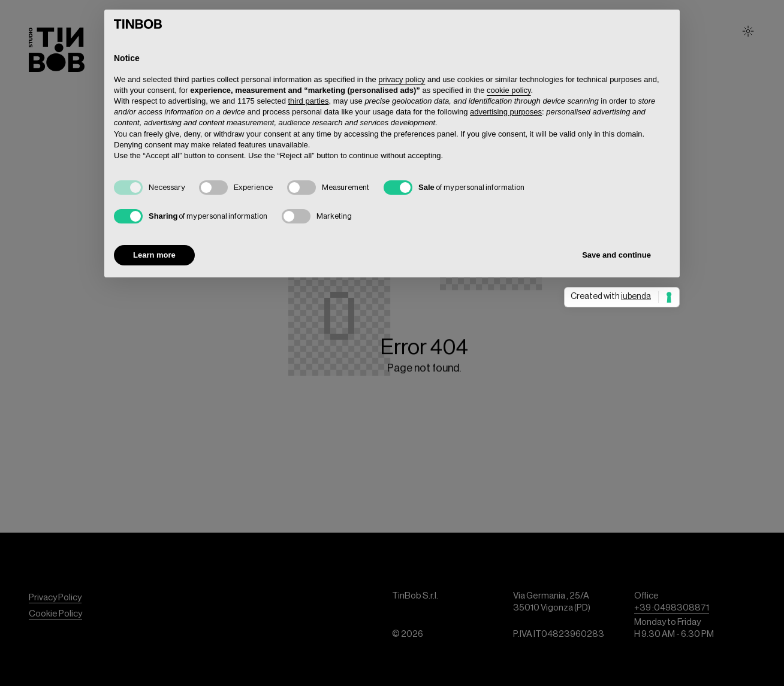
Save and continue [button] (616, 255)
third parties (309, 101)
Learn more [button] (154, 255)
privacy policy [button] (402, 79)
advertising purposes (506, 112)
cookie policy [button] (509, 90)
